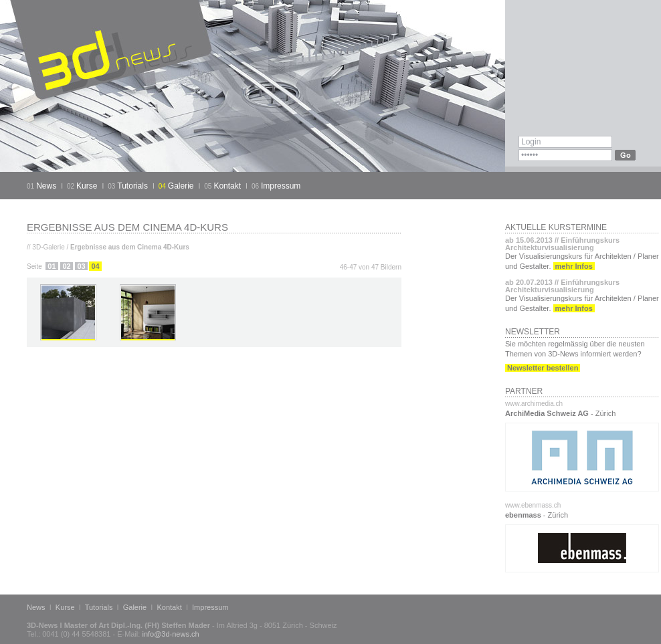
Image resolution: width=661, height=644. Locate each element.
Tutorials (132, 186)
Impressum (281, 186)
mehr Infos (574, 266)
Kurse (87, 186)
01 (52, 266)
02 (66, 266)
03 (81, 266)
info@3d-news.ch (170, 634)
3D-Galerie (48, 247)
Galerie (181, 186)
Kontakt (227, 186)
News (46, 186)
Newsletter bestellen (543, 368)
